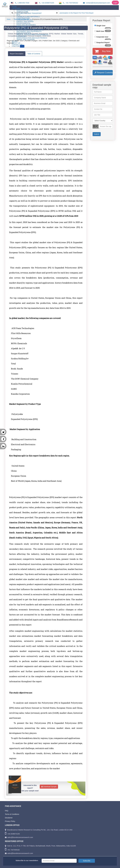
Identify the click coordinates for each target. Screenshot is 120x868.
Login (115, 3)
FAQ (7, 811)
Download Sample (49, 787)
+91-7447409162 (70, 3)
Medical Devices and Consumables (32, 35)
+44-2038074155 (46, 3)
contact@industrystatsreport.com (96, 3)
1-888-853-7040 (22, 3)
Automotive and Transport (29, 13)
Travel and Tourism (26, 40)
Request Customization (104, 73)
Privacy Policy (10, 821)
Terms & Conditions (12, 814)
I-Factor (18, 46)
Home (9, 19)
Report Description (17, 54)
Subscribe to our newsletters (27, 860)
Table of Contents (34, 54)
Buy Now (103, 51)
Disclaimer (9, 818)
